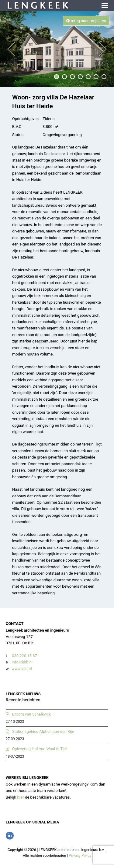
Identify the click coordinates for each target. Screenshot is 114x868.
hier (21, 797)
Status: (18, 135)
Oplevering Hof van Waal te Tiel (40, 749)
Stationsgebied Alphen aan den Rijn (43, 731)
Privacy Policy (80, 856)
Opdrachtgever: (26, 119)
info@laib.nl (22, 662)
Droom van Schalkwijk (31, 714)
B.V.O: (17, 127)
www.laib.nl (21, 669)
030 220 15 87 (24, 656)
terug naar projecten (86, 21)
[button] (105, 6)
